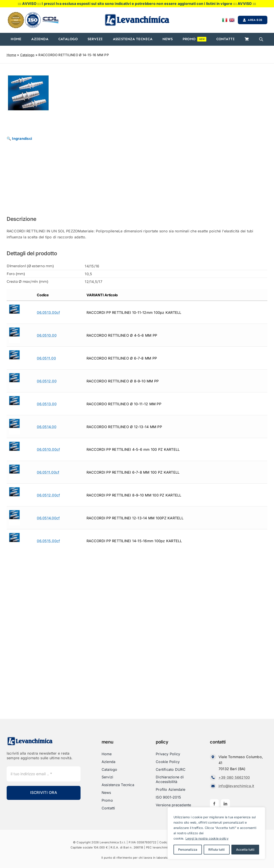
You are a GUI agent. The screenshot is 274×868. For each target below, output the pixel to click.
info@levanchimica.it (236, 786)
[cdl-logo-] (51, 17)
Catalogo (27, 55)
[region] (216, 833)
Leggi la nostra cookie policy (207, 838)
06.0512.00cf (48, 495)
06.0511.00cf (48, 472)
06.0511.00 (46, 358)
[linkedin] (225, 804)
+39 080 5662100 (234, 777)
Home (11, 55)
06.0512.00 (47, 381)
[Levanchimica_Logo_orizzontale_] (137, 15)
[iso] (33, 14)
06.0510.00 (47, 335)
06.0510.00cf (48, 449)
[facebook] (214, 804)
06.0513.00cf (48, 312)
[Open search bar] (261, 39)
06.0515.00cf (48, 541)
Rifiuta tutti (217, 849)
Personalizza (188, 849)
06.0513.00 (47, 404)
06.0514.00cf (48, 518)
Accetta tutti (245, 849)
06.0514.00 (46, 427)
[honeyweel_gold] (16, 14)
